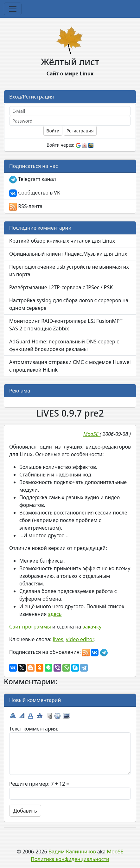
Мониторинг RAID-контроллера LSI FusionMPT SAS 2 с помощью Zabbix (66, 325)
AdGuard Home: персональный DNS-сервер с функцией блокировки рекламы (64, 345)
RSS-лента (26, 207)
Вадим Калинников (72, 852)
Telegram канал (33, 179)
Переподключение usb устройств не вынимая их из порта (69, 271)
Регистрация (80, 131)
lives (58, 639)
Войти (53, 131)
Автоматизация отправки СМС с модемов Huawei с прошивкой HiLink (70, 366)
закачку (92, 627)
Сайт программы (30, 627)
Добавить (25, 811)
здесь (55, 614)
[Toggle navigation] (13, 9)
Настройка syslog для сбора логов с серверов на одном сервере (69, 304)
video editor (80, 639)
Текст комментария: (34, 729)
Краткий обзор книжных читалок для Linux (62, 241)
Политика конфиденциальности (70, 859)
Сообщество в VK (35, 193)
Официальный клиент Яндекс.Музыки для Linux (68, 254)
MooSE (115, 852)
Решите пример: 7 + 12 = (39, 784)
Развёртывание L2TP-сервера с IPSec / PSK (61, 287)
